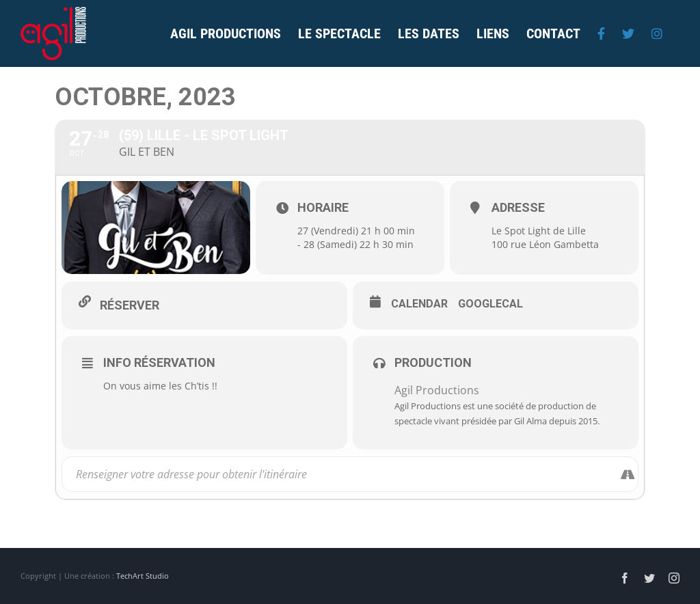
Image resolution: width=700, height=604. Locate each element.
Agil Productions (437, 390)
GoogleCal (490, 304)
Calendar (419, 304)
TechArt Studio (143, 576)
